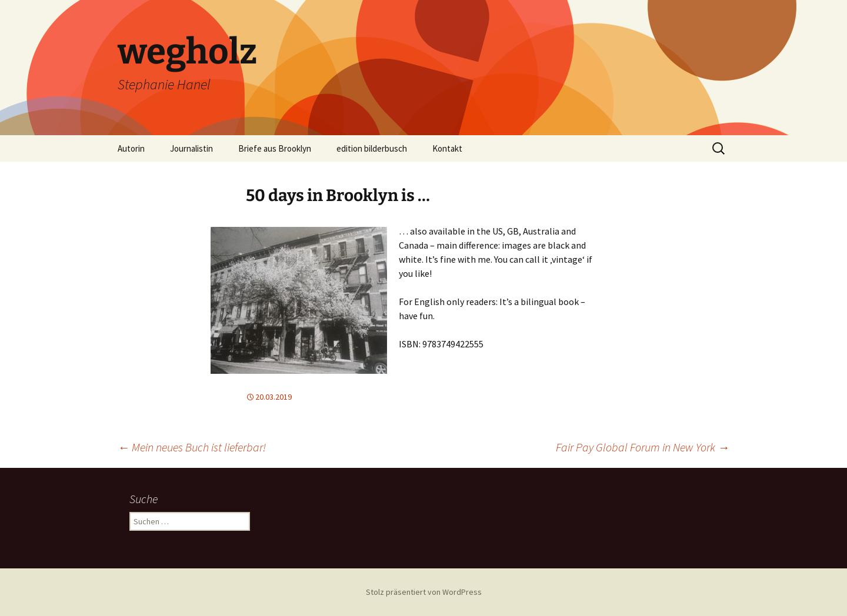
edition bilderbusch (372, 148)
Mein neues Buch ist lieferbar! (192, 447)
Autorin (131, 148)
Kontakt (447, 148)
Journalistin (191, 148)
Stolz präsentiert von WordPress (424, 592)
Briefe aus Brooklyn (275, 148)
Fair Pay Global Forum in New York (643, 447)
